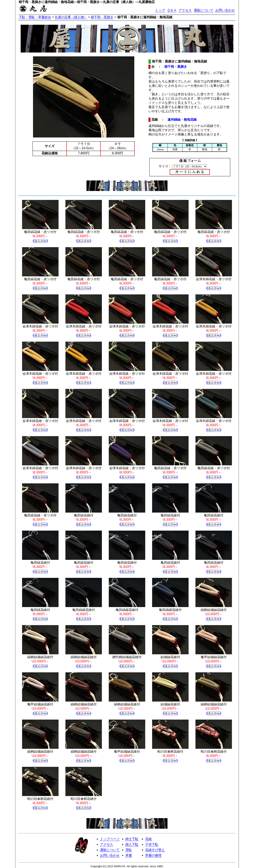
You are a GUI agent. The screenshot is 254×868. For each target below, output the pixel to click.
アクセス (185, 10)
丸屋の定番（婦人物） (71, 17)
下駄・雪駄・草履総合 (35, 17)
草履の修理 (153, 855)
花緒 (148, 839)
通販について (204, 10)
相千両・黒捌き (102, 17)
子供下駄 (152, 844)
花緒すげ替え (155, 850)
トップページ (110, 839)
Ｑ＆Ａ (172, 10)
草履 (129, 855)
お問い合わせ (225, 10)
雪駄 (129, 850)
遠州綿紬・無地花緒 (182, 120)
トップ (160, 10)
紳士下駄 (132, 839)
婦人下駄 (132, 844)
